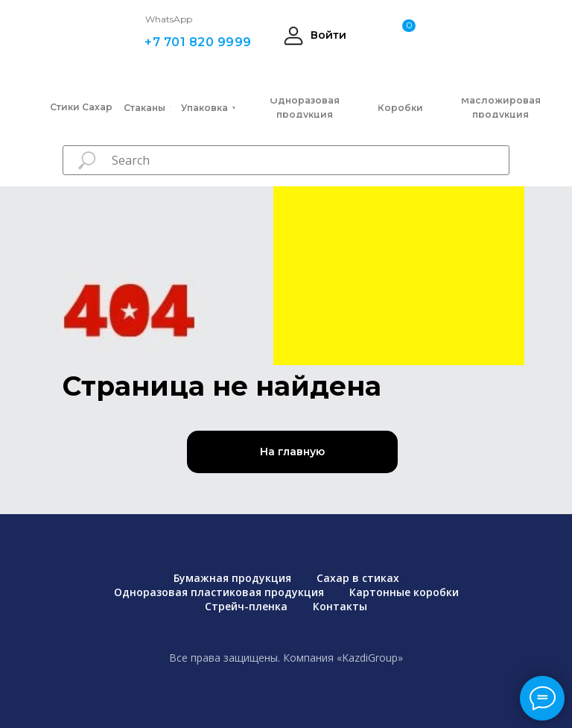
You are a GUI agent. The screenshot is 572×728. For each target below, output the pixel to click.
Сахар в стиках (358, 578)
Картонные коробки (404, 592)
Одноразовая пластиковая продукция (219, 592)
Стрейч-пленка (246, 606)
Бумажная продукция (232, 578)
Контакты (340, 606)
